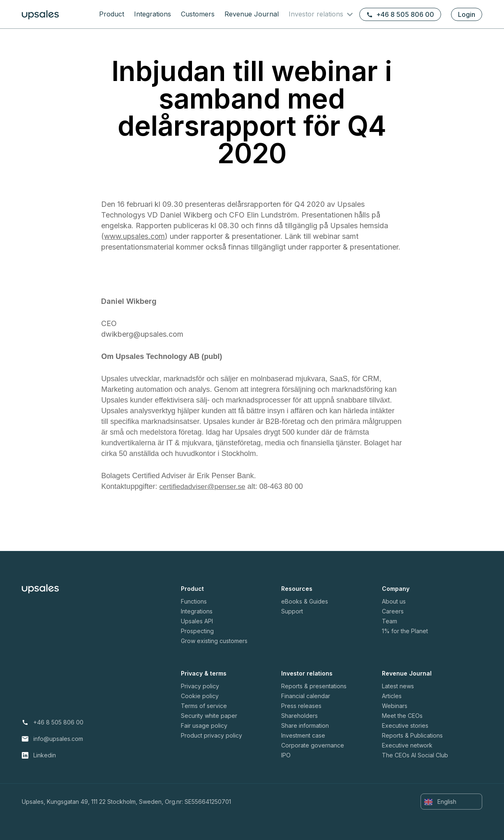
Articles (392, 696)
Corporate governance (313, 745)
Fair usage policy (204, 725)
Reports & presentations (314, 686)
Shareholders (299, 716)
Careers (393, 611)
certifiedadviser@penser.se (204, 486)
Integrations (153, 14)
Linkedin (45, 755)
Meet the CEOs (402, 716)
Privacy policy (200, 686)
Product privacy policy (212, 735)
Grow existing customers (214, 641)
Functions (194, 601)
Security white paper (209, 716)
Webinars (395, 706)
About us (394, 601)
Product (112, 14)
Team (390, 621)
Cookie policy (200, 696)
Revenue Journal (252, 14)
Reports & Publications (412, 735)
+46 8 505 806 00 (400, 14)
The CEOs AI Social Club (415, 755)
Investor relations (317, 14)
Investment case (303, 735)
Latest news (398, 686)
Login (467, 14)
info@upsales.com (58, 739)
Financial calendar (306, 696)
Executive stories (405, 725)
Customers (198, 14)
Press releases (301, 706)
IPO (286, 755)
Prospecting (197, 631)
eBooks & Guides (305, 601)
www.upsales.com (135, 236)
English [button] (440, 802)
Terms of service (204, 706)
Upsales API (197, 621)
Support (292, 611)
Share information (305, 725)
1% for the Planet (405, 631)
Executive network (407, 745)
